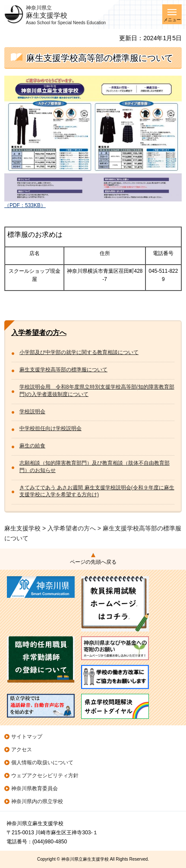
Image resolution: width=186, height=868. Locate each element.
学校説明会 (32, 412)
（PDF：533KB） (93, 203)
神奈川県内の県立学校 (37, 801)
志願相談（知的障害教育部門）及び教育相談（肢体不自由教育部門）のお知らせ (95, 467)
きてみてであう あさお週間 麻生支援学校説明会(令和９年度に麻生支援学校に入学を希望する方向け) (97, 491)
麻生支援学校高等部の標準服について (63, 370)
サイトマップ (27, 737)
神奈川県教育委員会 (35, 788)
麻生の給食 (32, 446)
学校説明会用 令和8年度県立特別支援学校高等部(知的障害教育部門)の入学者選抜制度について (97, 391)
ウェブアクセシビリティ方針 (45, 775)
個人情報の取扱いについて (42, 763)
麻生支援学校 (22, 528)
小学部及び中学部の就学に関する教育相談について (79, 352)
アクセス (22, 750)
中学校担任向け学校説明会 (50, 428)
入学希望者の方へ (39, 333)
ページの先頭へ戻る (93, 562)
